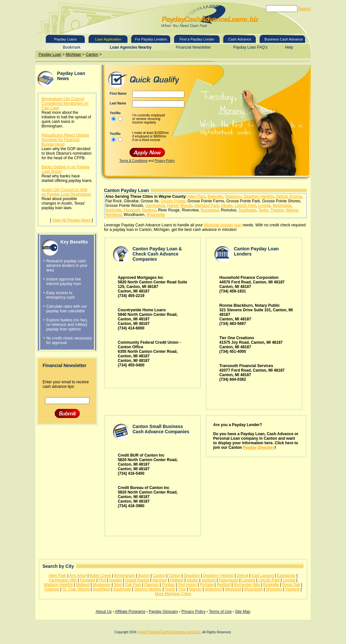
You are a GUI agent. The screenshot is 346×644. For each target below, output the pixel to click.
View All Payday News (71, 220)
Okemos (151, 585)
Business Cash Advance (284, 39)
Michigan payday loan (223, 225)
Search (305, 9)
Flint (102, 580)
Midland (83, 585)
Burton (144, 576)
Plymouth (132, 210)
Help (289, 47)
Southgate (247, 210)
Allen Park (196, 197)
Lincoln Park (245, 206)
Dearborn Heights (259, 197)
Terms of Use (220, 612)
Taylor (263, 210)
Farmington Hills (63, 580)
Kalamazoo (229, 580)
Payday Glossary (163, 612)
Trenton (277, 210)
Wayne (292, 210)
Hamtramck (155, 206)
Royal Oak (291, 585)
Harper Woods (180, 206)
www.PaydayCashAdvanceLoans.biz (169, 632)
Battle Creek (100, 576)
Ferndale (88, 580)
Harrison (160, 580)
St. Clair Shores (76, 589)
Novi (118, 585)
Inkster (227, 206)
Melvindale (282, 206)
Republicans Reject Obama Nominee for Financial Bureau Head (65, 140)
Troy (182, 589)
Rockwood (210, 210)
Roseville (271, 585)
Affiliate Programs (130, 612)
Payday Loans (65, 39)
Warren (195, 589)
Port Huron (187, 585)
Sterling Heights (148, 589)
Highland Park (207, 206)
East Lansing (263, 576)
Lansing (248, 580)
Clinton (174, 576)
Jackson (209, 580)
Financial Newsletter (193, 47)
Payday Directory (259, 447)
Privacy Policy (165, 161)
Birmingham (125, 576)
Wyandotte (156, 215)
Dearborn (233, 197)
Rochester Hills (247, 585)
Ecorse (296, 197)
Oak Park (133, 585)
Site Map (242, 612)
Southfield (101, 589)
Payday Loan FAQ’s (250, 47)
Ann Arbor (78, 576)
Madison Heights (58, 585)
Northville (113, 210)
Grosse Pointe (173, 201)
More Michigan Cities (173, 594)
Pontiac (168, 585)
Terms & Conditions (133, 161)
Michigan (74, 54)
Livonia (264, 206)
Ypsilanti (292, 589)
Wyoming (274, 589)
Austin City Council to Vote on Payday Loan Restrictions (66, 192)
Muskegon (102, 585)
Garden (116, 580)
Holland (177, 580)
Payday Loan (50, 54)
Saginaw (52, 589)
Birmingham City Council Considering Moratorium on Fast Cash (65, 103)
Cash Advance (240, 39)
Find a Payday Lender (197, 39)
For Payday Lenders (151, 39)
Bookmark (72, 47)
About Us (104, 612)
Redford (149, 210)
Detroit (282, 197)
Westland (113, 215)
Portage (207, 585)
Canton (92, 54)
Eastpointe (286, 576)
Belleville (215, 197)
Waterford (213, 589)
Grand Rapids (137, 580)
